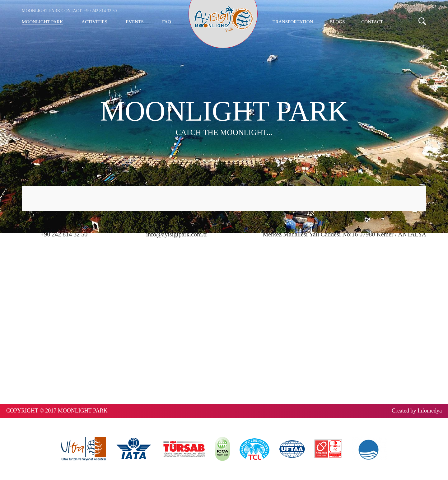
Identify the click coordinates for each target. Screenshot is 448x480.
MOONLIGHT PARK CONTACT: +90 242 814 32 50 (69, 11)
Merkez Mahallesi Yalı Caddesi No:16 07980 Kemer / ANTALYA (344, 234)
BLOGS (337, 22)
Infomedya (430, 411)
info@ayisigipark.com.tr (177, 234)
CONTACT (372, 22)
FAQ (167, 22)
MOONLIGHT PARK (42, 22)
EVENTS (135, 22)
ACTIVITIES (94, 22)
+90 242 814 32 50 (64, 234)
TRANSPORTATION (293, 22)
